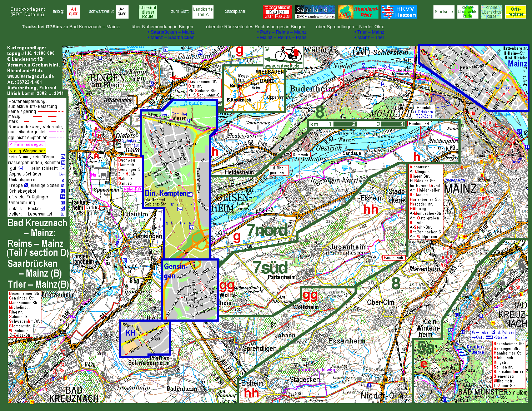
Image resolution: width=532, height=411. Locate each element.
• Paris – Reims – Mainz (282, 32)
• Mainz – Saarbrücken (171, 37)
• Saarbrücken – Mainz (171, 32)
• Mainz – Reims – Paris (282, 37)
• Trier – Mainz (369, 32)
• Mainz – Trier (369, 37)
